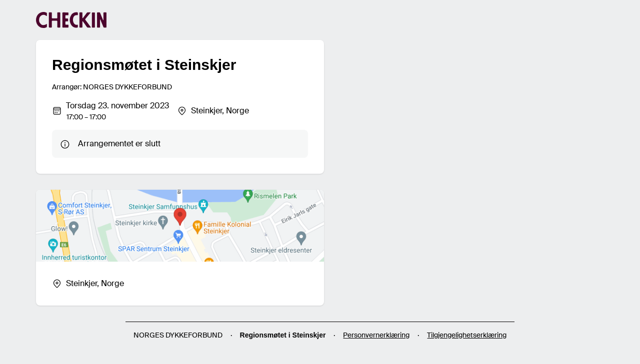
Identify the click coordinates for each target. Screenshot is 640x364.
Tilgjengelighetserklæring (467, 335)
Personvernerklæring (376, 335)
